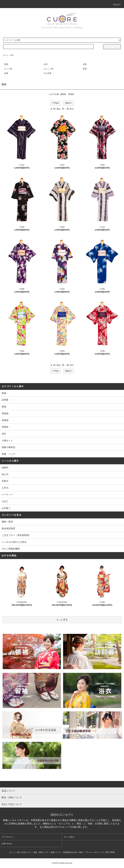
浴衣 (12, 55)
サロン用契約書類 (11, 549)
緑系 (6, 73)
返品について (56, 852)
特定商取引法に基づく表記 (73, 852)
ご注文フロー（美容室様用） (16, 535)
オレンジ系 (48, 69)
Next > (69, 103)
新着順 (71, 94)
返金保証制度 (8, 528)
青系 (85, 69)
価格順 (63, 94)
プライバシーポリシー (93, 852)
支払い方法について (24, 852)
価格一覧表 (7, 522)
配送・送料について (41, 852)
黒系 (6, 64)
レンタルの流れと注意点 (14, 542)
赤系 (85, 64)
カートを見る (69, 837)
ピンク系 (8, 69)
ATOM (112, 852)
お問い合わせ (7, 844)
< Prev (55, 103)
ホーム (6, 55)
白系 (46, 64)
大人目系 (47, 73)
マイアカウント (8, 837)
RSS (107, 852)
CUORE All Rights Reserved (62, 863)
